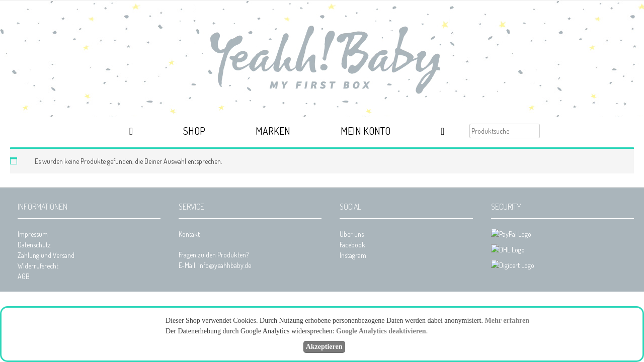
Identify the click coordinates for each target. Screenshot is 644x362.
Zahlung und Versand (46, 255)
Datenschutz (34, 245)
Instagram (353, 255)
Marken (273, 131)
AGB (24, 276)
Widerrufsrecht (38, 266)
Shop (194, 131)
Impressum (33, 234)
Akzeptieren (324, 347)
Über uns (352, 234)
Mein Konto (366, 131)
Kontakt (189, 234)
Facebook (352, 245)
